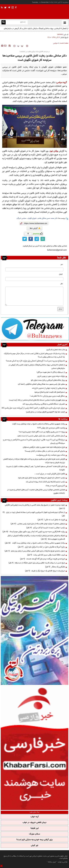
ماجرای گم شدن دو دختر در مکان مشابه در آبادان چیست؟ (45, 451)
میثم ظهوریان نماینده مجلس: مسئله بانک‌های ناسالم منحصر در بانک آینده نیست (37, 400)
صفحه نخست (64, 43)
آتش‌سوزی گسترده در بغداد (55, 486)
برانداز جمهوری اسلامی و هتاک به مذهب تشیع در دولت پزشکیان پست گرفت (38, 424)
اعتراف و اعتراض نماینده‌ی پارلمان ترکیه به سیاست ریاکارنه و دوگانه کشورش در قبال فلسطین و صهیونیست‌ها (36, 537)
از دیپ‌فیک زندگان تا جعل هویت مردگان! (51, 372)
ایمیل (61, 274)
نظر (62, 284)
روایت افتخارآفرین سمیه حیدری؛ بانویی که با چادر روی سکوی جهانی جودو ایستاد (34, 532)
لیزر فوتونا (35, 828)
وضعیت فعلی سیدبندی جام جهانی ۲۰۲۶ (51, 428)
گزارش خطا (35, 228)
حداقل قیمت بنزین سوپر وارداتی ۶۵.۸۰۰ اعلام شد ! (47, 396)
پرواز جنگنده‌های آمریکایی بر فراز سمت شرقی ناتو (48, 380)
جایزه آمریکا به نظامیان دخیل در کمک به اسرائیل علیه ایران (41, 547)
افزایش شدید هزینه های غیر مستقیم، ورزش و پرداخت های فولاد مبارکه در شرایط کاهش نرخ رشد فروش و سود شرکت (34, 461)
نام (62, 265)
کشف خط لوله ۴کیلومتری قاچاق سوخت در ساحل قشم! (45, 412)
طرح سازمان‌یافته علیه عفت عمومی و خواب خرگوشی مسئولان (44, 447)
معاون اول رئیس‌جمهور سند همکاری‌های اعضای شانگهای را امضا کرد (41, 384)
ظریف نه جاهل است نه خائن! (51, 520)
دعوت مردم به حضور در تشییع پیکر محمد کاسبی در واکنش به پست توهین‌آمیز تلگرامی (34, 507)
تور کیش (35, 845)
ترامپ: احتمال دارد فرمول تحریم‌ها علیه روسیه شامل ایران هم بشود (41, 478)
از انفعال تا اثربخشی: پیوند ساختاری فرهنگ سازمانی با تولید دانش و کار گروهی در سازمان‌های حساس (36, 30)
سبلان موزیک (35, 834)
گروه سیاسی (62, 83)
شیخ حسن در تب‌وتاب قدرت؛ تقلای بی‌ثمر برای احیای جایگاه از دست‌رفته (37, 563)
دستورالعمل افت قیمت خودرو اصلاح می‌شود (50, 392)
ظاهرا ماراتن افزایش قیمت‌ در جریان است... (50, 474)
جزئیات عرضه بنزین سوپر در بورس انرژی (51, 376)
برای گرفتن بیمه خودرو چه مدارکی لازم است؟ (34, 840)
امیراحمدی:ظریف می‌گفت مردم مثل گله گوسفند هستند (42, 559)
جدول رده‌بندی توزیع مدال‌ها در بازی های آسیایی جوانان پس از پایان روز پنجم (35, 551)
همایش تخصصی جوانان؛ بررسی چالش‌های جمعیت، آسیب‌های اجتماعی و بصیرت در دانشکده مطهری (36, 491)
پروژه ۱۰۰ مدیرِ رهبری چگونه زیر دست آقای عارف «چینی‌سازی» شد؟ (42, 432)
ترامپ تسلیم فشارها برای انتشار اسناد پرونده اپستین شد (45, 482)
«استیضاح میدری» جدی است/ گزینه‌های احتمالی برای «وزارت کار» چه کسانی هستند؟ (35, 361)
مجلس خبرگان (21, 218)
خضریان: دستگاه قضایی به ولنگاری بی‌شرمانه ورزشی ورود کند (44, 404)
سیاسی (56, 43)
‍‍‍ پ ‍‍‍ (20, 46)
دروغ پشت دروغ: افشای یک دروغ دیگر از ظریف (45, 571)
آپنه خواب (35, 817)
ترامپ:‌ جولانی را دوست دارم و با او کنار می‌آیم (46, 528)
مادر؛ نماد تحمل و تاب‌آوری (56, 350)
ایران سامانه (52, 862)
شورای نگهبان (32, 218)
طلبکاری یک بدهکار (55, 567)
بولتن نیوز (54, 151)
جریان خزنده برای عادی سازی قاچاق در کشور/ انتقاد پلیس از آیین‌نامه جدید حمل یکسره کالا (33, 408)
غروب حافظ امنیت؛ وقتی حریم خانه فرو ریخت (46, 555)
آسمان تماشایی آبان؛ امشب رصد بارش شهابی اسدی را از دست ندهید (41, 436)
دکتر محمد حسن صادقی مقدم (48, 218)
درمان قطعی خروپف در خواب (34, 823)
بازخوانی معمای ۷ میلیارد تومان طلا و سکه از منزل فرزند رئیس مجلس (38, 524)
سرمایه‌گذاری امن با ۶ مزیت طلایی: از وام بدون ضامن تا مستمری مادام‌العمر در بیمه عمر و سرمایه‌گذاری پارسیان (34, 442)
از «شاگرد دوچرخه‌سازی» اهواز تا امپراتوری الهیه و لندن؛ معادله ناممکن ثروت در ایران (34, 514)
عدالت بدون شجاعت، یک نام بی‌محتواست (51, 455)
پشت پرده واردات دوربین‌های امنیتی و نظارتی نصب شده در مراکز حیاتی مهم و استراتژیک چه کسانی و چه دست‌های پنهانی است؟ (34, 355)
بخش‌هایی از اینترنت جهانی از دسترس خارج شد (48, 388)
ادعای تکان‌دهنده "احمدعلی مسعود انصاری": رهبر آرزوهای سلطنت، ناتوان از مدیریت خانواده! (36, 468)
